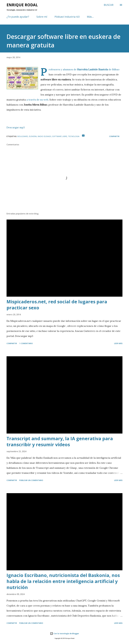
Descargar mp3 (16, 127)
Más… (90, 17)
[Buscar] (109, 5)
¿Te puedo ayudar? (18, 17)
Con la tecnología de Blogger (64, 633)
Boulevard (23, 136)
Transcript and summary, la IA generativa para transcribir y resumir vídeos (60, 442)
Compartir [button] (114, 136)
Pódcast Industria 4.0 (67, 17)
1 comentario (26, 343)
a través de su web (37, 100)
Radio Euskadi (44, 136)
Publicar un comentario (31, 480)
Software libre (60, 136)
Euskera (33, 136)
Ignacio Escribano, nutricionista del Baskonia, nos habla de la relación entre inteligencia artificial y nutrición (63, 581)
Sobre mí (42, 17)
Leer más (118, 343)
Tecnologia (74, 136)
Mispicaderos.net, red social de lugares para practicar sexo (57, 305)
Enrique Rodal (22, 5)
